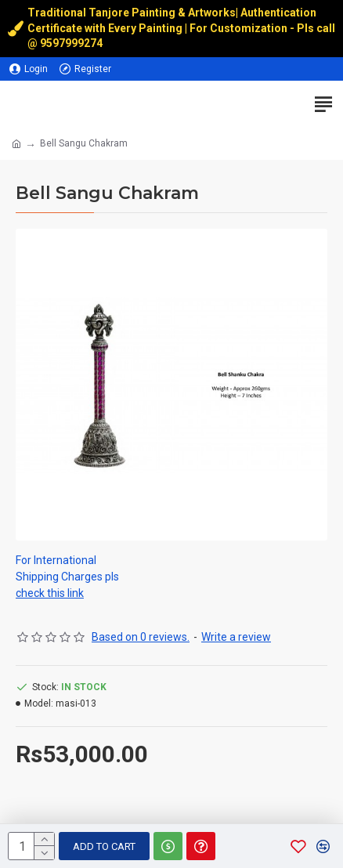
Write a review (236, 637)
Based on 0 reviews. (141, 637)
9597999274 (72, 43)
